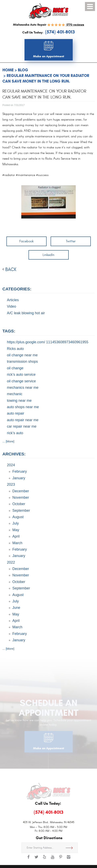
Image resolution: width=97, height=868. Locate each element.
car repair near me (22, 426)
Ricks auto (15, 349)
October (19, 504)
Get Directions (71, 848)
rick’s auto (15, 433)
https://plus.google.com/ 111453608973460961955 (48, 342)
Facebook (26, 241)
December (21, 491)
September (21, 511)
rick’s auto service (21, 375)
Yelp (45, 859)
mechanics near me (23, 388)
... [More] (8, 441)
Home (8, 70)
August (18, 517)
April (16, 536)
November (21, 497)
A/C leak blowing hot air (26, 313)
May (16, 530)
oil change (15, 368)
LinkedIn (48, 255)
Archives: (14, 454)
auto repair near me (23, 420)
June (16, 608)
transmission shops (22, 361)
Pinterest (61, 859)
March (17, 543)
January (19, 478)
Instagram (69, 859)
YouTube (53, 859)
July (16, 523)
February (20, 471)
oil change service (21, 381)
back (11, 270)
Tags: (9, 331)
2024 (11, 465)
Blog (23, 70)
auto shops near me (23, 407)
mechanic (15, 394)
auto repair (16, 413)
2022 (11, 562)
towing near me (19, 401)
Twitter (71, 241)
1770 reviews (75, 25)
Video (12, 306)
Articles (13, 300)
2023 (11, 484)
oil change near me (22, 355)
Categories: (17, 289)
